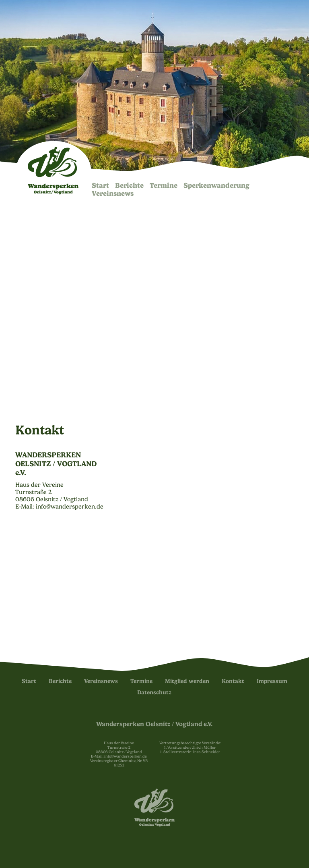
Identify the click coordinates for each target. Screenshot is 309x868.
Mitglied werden (187, 681)
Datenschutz (154, 693)
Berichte (129, 185)
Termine (164, 185)
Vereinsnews (113, 193)
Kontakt (233, 681)
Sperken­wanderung (216, 185)
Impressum (272, 681)
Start (100, 185)
